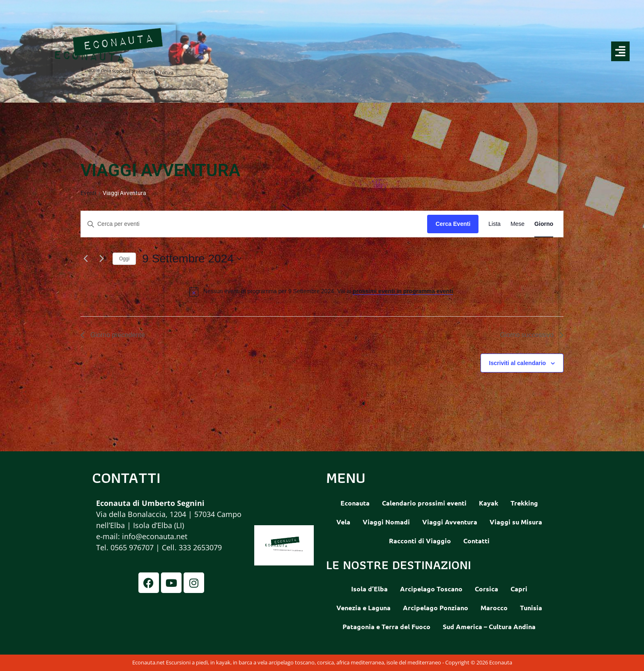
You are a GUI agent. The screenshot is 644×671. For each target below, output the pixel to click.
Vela (343, 522)
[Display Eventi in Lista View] (494, 224)
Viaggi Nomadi (386, 522)
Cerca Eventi (453, 224)
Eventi (88, 193)
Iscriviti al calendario (518, 363)
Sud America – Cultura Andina (489, 626)
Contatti (476, 541)
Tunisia (531, 608)
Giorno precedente (113, 335)
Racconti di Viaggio (420, 541)
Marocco (494, 608)
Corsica (486, 589)
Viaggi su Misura (516, 522)
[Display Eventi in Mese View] (517, 224)
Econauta (355, 503)
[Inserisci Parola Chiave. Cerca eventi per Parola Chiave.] (254, 224)
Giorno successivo (532, 335)
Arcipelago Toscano (431, 589)
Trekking (524, 503)
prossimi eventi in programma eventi (403, 291)
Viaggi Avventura (450, 522)
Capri (519, 589)
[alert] (329, 291)
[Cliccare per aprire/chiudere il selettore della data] (192, 259)
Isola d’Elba (369, 589)
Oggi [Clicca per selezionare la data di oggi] (124, 259)
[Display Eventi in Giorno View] (544, 224)
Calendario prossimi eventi (424, 503)
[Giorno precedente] (85, 259)
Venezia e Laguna (363, 608)
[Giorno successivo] (101, 259)
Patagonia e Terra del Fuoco (386, 626)
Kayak (489, 503)
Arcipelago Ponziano (436, 608)
